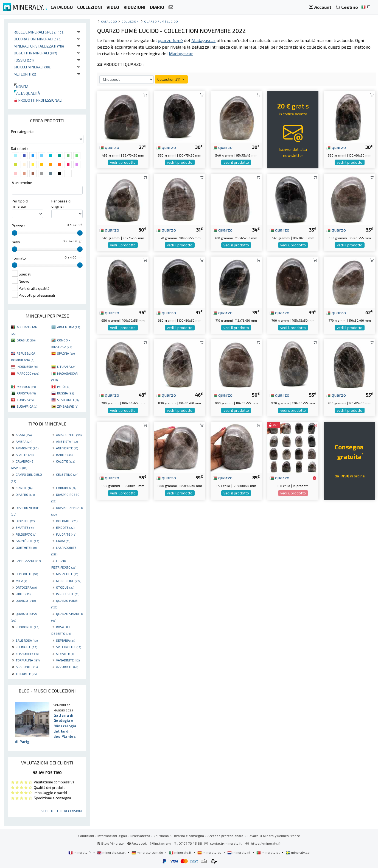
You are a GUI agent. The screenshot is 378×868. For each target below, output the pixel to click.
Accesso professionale (226, 836)
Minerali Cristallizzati (39, 46)
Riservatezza (140, 836)
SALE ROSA (27, 640)
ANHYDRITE (67, 448)
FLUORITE (66, 534)
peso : (17, 242)
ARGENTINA (68, 327)
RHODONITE (27, 627)
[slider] (15, 233)
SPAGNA (66, 353)
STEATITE (65, 653)
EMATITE (25, 527)
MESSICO (26, 386)
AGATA (24, 435)
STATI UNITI (68, 400)
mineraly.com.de (148, 852)
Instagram (160, 843)
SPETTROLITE (68, 647)
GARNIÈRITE (27, 541)
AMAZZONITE (69, 435)
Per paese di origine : (61, 204)
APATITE (25, 455)
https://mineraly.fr (266, 843)
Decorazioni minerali (38, 39)
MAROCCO (28, 373)
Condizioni (86, 836)
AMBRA (24, 441)
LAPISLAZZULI (28, 561)
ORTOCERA (26, 587)
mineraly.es (210, 852)
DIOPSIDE (25, 521)
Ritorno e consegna (189, 836)
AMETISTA (67, 441)
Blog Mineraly (110, 843)
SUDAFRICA (27, 406)
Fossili (24, 60)
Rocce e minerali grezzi (39, 32)
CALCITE (65, 461)
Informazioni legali (112, 836)
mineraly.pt (268, 852)
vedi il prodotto (123, 162)
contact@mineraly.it (226, 843)
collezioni (131, 21)
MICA (21, 581)
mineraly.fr (80, 852)
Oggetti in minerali (35, 53)
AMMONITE (27, 448)
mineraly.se (298, 852)
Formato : (20, 258)
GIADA (63, 541)
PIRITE (23, 594)
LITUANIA (67, 366)
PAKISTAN (26, 393)
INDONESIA (27, 366)
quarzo (109, 147)
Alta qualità (27, 93)
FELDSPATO (26, 534)
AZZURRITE (67, 667)
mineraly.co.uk (112, 852)
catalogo (109, 21)
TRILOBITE (26, 674)
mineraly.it (181, 852)
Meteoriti (26, 74)
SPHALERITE (27, 653)
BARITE (64, 455)
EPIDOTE (65, 527)
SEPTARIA (65, 640)
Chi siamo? (162, 836)
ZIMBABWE (68, 406)
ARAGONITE (27, 667)
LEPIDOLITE (27, 574)
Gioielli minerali (33, 67)
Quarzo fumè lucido (161, 21)
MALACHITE (67, 574)
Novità (21, 87)
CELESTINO (67, 474)
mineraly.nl (239, 852)
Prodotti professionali (38, 100)
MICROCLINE (69, 581)
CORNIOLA (66, 488)
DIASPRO (25, 494)
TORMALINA (28, 660)
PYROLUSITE (68, 594)
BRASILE (26, 340)
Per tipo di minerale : (20, 204)
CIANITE (24, 488)
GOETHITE (26, 547)
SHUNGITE (26, 647)
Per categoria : (23, 132)
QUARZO (26, 600)
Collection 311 (171, 79)
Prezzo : (18, 226)
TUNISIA (25, 400)
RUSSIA (65, 393)
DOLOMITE (67, 521)
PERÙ (64, 386)
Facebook (137, 843)
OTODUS (65, 587)
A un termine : (23, 183)
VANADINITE (68, 660)
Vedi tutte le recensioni (62, 811)
